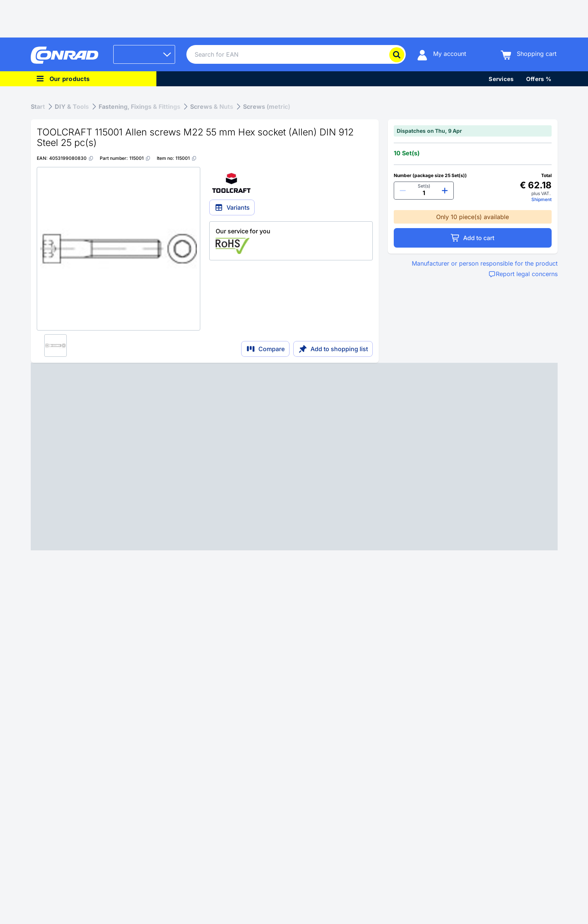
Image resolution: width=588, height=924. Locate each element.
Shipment (541, 199)
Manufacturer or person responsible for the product (485, 263)
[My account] (442, 55)
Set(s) (424, 186)
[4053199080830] (71, 158)
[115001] (140, 158)
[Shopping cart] (529, 55)
